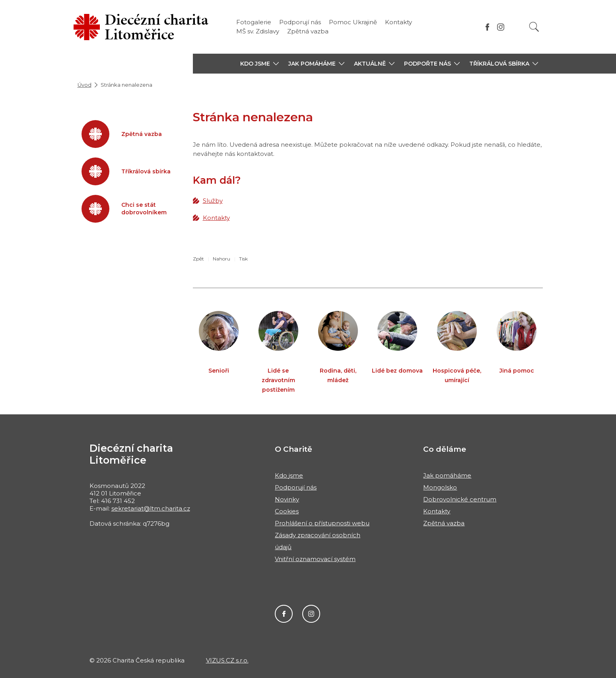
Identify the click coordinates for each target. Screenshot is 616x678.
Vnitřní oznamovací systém (315, 559)
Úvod (85, 85)
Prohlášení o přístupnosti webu (322, 523)
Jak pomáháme (447, 475)
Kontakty (398, 22)
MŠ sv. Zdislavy (258, 31)
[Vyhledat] (534, 27)
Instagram (311, 614)
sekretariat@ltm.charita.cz (151, 508)
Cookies (287, 511)
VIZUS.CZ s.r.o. (227, 660)
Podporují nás (300, 22)
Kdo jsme (289, 475)
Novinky (287, 499)
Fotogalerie (254, 22)
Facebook (284, 614)
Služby (213, 201)
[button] (259, 64)
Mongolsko (440, 487)
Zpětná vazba (308, 31)
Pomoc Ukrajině (353, 22)
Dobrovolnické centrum (460, 499)
